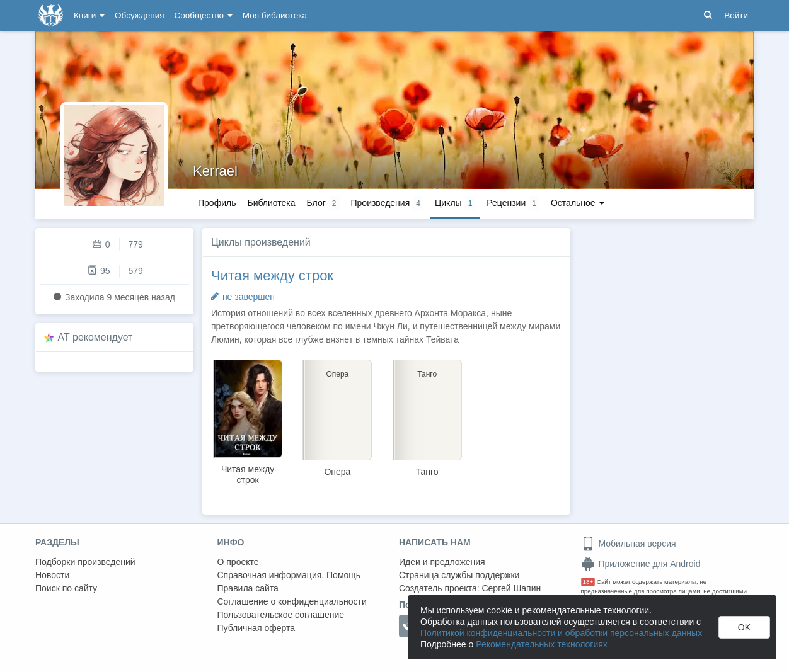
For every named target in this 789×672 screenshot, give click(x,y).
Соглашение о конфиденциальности (292, 601)
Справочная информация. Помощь (289, 575)
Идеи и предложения (442, 562)
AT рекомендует (95, 337)
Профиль (217, 203)
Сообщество (204, 15)
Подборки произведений (85, 562)
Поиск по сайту (66, 588)
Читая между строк (272, 276)
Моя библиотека (275, 15)
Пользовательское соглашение (281, 615)
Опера (337, 472)
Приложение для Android (641, 564)
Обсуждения (139, 15)
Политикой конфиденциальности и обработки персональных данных (561, 633)
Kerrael (215, 171)
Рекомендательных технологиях (542, 644)
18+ (588, 582)
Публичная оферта (256, 628)
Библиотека (271, 203)
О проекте (238, 562)
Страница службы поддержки (459, 575)
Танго (427, 472)
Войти (736, 15)
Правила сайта (248, 588)
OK (744, 627)
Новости (52, 575)
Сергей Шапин (511, 588)
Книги (89, 15)
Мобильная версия (629, 544)
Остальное (578, 203)
